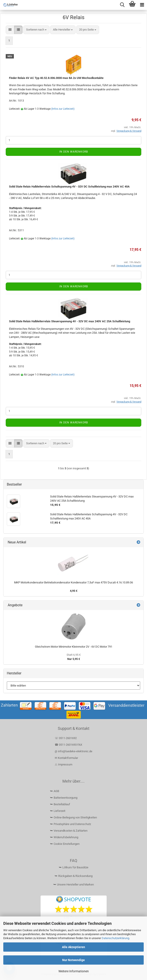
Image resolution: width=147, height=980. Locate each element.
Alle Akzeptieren (73, 947)
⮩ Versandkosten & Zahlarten (69, 831)
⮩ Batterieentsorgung (64, 798)
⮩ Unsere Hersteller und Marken (74, 884)
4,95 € (74, 591)
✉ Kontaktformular (66, 758)
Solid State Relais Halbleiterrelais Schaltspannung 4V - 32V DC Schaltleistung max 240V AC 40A (69, 187)
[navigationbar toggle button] (142, 5)
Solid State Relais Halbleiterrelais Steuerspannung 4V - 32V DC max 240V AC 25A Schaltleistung (70, 321)
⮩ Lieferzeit (58, 811)
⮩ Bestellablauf (60, 804)
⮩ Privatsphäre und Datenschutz (71, 824)
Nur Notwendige (73, 960)
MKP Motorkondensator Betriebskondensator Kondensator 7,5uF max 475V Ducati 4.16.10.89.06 (73, 582)
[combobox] (36, 30)
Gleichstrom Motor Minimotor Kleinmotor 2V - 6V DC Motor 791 (74, 647)
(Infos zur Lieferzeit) (63, 109)
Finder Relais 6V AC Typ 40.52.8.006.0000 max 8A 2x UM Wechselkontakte (56, 78)
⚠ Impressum (64, 764)
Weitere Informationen (74, 971)
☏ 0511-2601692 (66, 738)
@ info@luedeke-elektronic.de (73, 751)
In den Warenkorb (74, 152)
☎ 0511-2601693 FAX (69, 745)
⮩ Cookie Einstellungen (65, 844)
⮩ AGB (55, 791)
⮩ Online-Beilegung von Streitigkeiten (73, 817)
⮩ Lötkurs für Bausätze (74, 867)
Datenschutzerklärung (115, 938)
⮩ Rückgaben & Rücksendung (74, 876)
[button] (10, 30)
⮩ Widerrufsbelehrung (64, 837)
